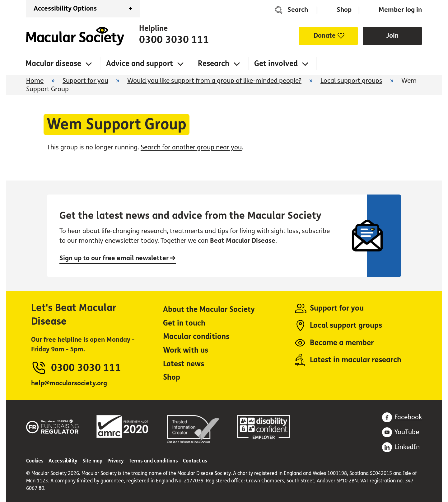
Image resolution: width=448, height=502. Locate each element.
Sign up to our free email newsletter (118, 258)
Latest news (184, 364)
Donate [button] (325, 36)
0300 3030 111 (174, 40)
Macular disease (53, 64)
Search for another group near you (191, 147)
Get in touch (184, 323)
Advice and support (140, 64)
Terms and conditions (153, 461)
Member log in (400, 10)
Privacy (116, 461)
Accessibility (63, 461)
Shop (344, 10)
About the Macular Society (209, 310)
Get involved (276, 64)
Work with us (186, 350)
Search (298, 10)
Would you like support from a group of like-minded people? (214, 81)
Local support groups (351, 81)
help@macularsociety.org (69, 383)
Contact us (195, 461)
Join (392, 36)
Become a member (342, 343)
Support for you (85, 81)
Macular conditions (196, 337)
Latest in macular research (356, 360)
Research (214, 64)
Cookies (35, 461)
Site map (92, 461)
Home (75, 36)
